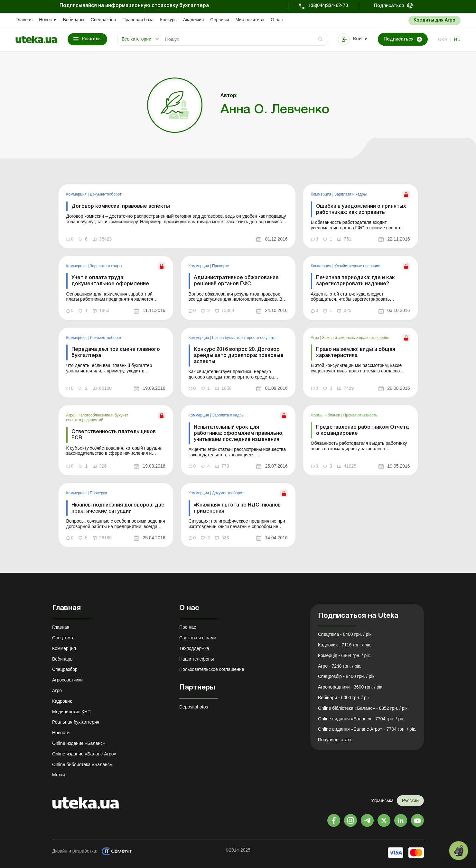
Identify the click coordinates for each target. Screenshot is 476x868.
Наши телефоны (196, 659)
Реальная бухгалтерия (76, 722)
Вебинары (74, 20)
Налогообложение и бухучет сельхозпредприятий (97, 417)
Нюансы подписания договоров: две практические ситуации (118, 508)
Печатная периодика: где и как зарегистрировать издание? (355, 281)
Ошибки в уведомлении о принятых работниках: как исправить (361, 210)
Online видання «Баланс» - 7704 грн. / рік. (361, 719)
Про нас (188, 627)
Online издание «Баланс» (79, 743)
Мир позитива (250, 20)
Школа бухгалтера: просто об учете (244, 338)
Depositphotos (194, 707)
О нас (277, 20)
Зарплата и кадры (350, 194)
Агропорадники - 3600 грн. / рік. (351, 687)
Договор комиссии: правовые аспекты (121, 206)
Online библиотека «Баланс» (82, 764)
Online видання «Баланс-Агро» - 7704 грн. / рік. (367, 729)
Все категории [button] (136, 39)
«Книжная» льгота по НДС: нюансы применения (238, 508)
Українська (382, 800)
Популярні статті (335, 740)
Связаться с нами (198, 638)
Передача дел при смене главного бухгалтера (116, 353)
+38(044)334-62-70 (328, 6)
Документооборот (106, 194)
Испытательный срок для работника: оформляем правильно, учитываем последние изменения (239, 434)
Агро (316, 338)
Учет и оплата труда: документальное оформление (110, 281)
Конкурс (168, 20)
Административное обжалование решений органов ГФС (236, 281)
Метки (59, 775)
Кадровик (62, 701)
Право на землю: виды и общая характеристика (356, 353)
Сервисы (219, 20)
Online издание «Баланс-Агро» (84, 754)
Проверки (221, 266)
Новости (48, 20)
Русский (410, 800)
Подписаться (389, 6)
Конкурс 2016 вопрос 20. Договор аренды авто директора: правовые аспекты (239, 356)
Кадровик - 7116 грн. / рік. (345, 645)
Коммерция (77, 194)
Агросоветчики (67, 680)
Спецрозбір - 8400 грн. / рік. (347, 676)
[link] (177, 216)
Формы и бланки (326, 415)
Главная (24, 20)
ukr (443, 40)
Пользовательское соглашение (212, 669)
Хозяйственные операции (357, 266)
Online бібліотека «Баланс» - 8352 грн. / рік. (363, 708)
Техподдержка (194, 648)
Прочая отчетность (360, 415)
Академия (194, 20)
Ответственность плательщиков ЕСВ (114, 435)
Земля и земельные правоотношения (356, 338)
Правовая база (138, 20)
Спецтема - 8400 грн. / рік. (345, 634)
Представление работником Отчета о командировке (362, 430)
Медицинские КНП (71, 712)
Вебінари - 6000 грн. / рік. (344, 698)
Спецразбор (103, 20)
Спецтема (63, 638)
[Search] (244, 39)
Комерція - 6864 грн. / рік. (344, 655)
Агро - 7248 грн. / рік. (340, 666)
